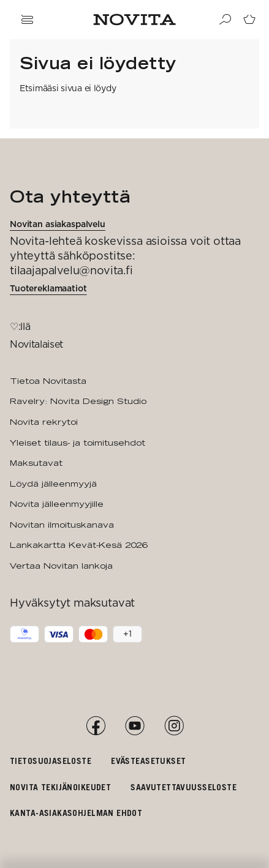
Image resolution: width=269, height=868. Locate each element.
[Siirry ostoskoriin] (249, 20)
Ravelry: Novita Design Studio (78, 401)
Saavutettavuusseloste (184, 787)
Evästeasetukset (148, 761)
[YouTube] (135, 726)
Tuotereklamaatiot (48, 288)
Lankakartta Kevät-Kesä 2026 (78, 545)
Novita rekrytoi (44, 422)
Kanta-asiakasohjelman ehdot (76, 813)
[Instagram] (174, 726)
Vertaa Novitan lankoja (61, 566)
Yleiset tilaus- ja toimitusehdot (78, 443)
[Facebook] (96, 726)
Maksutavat (36, 463)
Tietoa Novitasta (48, 381)
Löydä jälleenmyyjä (53, 484)
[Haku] (225, 20)
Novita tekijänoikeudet (60, 787)
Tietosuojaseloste (51, 761)
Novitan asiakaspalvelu (58, 224)
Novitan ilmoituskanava (62, 525)
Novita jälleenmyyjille (57, 504)
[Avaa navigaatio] (27, 20)
